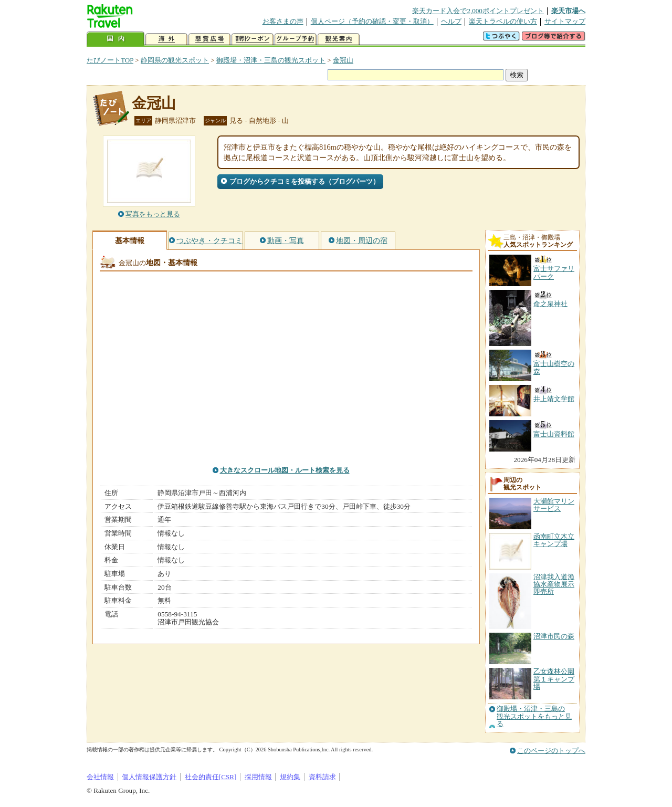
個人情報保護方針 (149, 777)
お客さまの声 (283, 21)
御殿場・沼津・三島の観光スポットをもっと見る (534, 716)
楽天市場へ (568, 11)
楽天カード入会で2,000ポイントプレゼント (478, 11)
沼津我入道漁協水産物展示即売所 (554, 584)
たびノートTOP (110, 60)
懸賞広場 (209, 39)
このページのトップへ (551, 751)
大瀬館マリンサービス (554, 505)
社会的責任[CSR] (211, 777)
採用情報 (258, 777)
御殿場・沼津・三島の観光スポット (271, 60)
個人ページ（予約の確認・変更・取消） (372, 21)
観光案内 (339, 39)
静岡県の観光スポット (175, 60)
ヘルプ (451, 21)
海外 (166, 39)
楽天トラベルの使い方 (503, 21)
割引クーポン (253, 39)
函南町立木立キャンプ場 (554, 540)
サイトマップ (565, 21)
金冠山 (343, 60)
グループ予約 (296, 39)
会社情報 (100, 777)
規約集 (290, 777)
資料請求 (322, 777)
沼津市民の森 (554, 636)
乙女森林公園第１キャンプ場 (554, 679)
